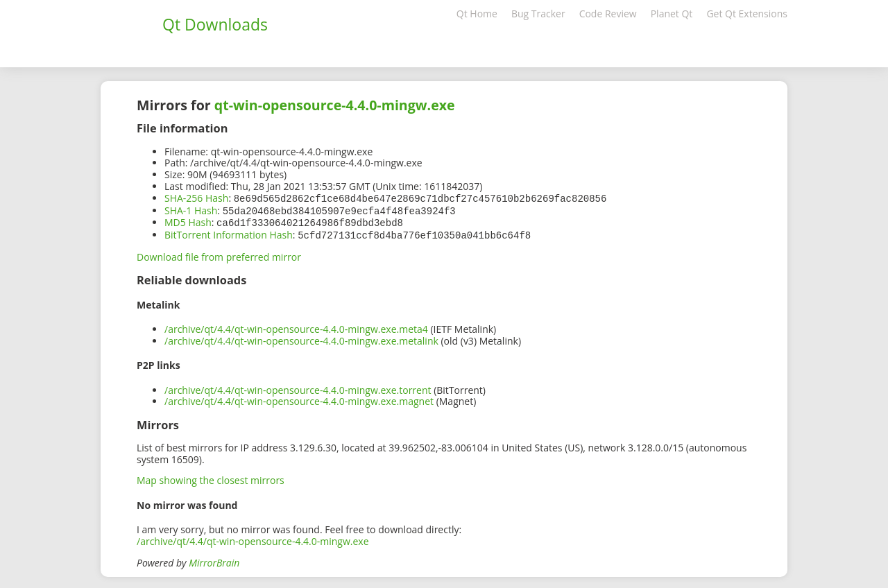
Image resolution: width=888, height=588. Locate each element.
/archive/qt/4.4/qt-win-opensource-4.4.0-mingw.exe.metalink (301, 338)
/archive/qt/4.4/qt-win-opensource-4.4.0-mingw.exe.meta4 (296, 326)
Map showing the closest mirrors (211, 477)
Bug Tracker (538, 14)
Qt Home (477, 14)
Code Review (608, 14)
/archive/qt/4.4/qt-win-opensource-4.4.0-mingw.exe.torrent (298, 387)
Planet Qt (672, 14)
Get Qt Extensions (747, 14)
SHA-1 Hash (191, 210)
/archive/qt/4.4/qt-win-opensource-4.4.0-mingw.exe (253, 538)
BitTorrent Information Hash (229, 233)
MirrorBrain (214, 560)
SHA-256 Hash (196, 198)
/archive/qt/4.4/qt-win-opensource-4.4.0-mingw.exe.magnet (299, 398)
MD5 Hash (188, 221)
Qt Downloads (215, 24)
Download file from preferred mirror (219, 254)
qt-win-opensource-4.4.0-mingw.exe (335, 105)
